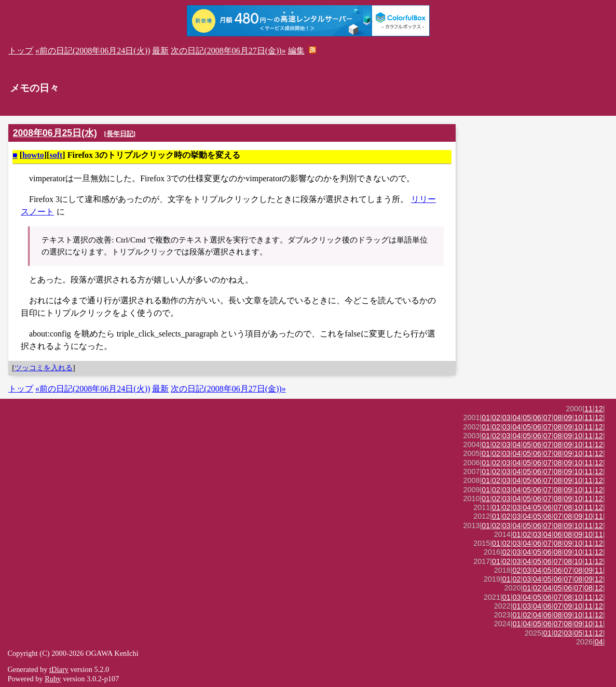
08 (558, 417)
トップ (21, 51)
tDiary (59, 669)
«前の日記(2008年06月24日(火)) (93, 51)
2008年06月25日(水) (55, 133)
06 (537, 417)
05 (527, 417)
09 (568, 417)
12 (599, 409)
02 (496, 417)
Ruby (53, 679)
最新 (160, 51)
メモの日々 (35, 88)
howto (33, 155)
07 (547, 417)
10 (578, 417)
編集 (296, 51)
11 (588, 409)
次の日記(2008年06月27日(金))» (228, 51)
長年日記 (120, 134)
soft (56, 155)
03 (507, 417)
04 (517, 417)
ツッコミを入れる (44, 368)
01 (486, 417)
